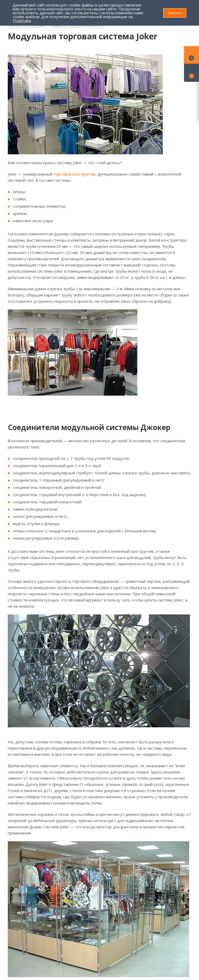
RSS (186, 37)
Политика (22, 20)
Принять (175, 13)
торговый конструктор (74, 174)
